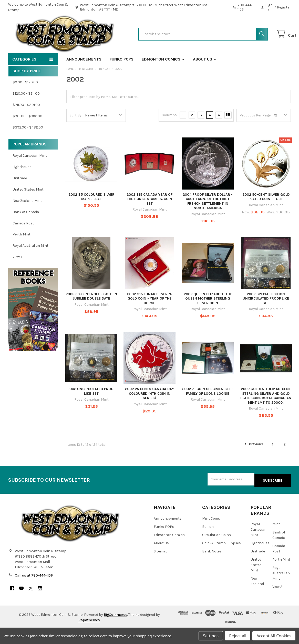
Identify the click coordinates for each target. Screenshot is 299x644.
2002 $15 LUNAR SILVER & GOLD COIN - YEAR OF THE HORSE (149, 315)
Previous (253, 461)
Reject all (238, 636)
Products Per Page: (255, 132)
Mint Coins (211, 533)
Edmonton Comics (163, 76)
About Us (205, 76)
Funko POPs (122, 76)
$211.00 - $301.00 (26, 121)
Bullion (208, 542)
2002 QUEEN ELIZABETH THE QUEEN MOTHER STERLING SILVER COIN (208, 315)
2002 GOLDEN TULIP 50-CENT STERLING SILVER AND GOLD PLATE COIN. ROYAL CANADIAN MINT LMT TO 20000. (266, 412)
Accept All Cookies (274, 636)
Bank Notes (212, 566)
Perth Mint (22, 251)
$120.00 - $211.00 (26, 110)
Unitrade (20, 195)
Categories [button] (24, 76)
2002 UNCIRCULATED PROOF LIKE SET (91, 408)
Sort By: (76, 132)
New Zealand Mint (27, 217)
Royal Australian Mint (30, 262)
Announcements (84, 76)
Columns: (170, 131)
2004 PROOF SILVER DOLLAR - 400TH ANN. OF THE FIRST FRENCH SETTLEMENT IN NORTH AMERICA (208, 218)
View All (19, 273)
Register (284, 7)
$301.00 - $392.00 (27, 132)
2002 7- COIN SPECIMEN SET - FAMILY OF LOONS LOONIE (208, 408)
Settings (211, 636)
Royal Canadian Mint (30, 172)
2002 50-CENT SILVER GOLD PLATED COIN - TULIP (266, 213)
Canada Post (23, 239)
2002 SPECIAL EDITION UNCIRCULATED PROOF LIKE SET (266, 315)
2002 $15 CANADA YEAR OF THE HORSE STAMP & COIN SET (149, 215)
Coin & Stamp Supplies (221, 558)
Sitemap (161, 566)
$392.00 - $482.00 (28, 144)
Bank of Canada (26, 228)
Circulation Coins (216, 550)
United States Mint (28, 206)
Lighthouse (22, 183)
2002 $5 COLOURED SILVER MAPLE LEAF (91, 213)
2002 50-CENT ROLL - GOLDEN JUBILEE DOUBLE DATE (91, 313)
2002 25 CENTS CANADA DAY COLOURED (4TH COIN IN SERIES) (149, 410)
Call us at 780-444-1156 (34, 590)
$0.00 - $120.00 (25, 99)
